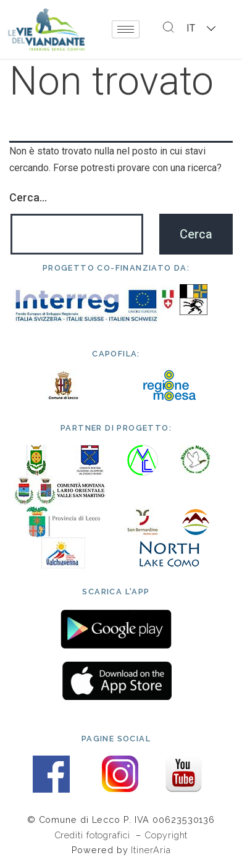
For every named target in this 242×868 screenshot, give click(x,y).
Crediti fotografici (94, 835)
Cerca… (28, 197)
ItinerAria (151, 850)
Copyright (166, 835)
